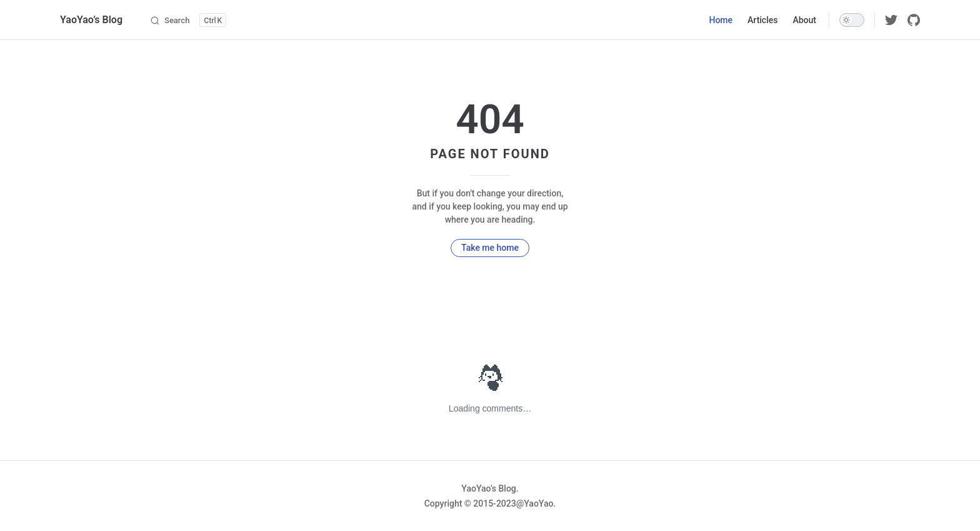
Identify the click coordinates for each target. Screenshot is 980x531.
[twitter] (891, 20)
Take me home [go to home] (490, 248)
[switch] (852, 20)
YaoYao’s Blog (91, 20)
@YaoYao (535, 503)
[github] (914, 20)
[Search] (188, 20)
